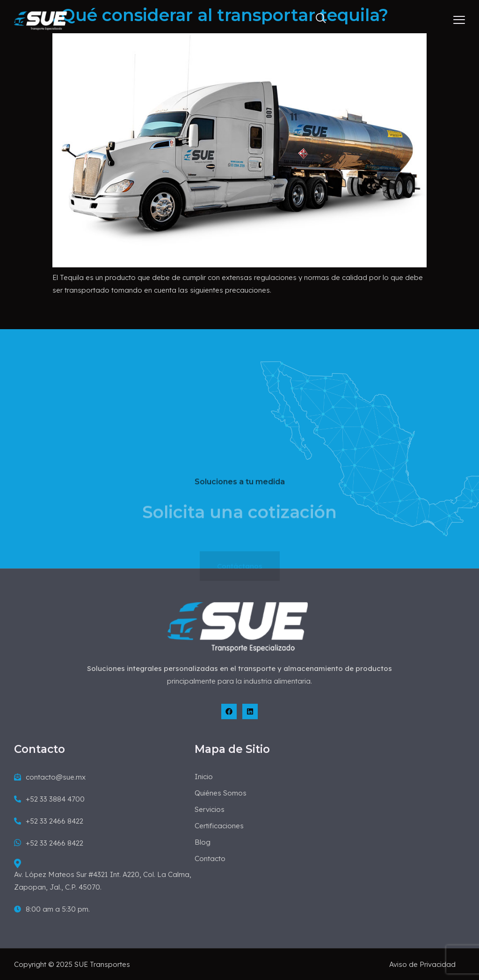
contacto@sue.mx (50, 777)
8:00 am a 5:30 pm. (52, 909)
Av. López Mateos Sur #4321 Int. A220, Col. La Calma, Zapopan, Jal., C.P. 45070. (103, 875)
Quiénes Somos (221, 793)
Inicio (204, 777)
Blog (203, 842)
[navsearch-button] (317, 20)
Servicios (210, 809)
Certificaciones (219, 826)
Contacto (210, 858)
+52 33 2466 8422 (49, 821)
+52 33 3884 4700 (49, 799)
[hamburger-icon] (459, 21)
